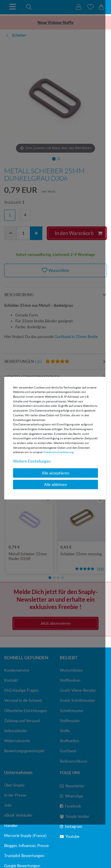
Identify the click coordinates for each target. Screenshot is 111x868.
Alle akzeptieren (55, 473)
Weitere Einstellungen (32, 461)
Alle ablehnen (55, 484)
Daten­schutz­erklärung (58, 452)
